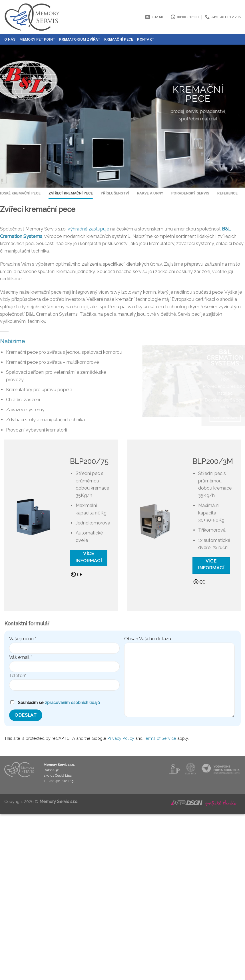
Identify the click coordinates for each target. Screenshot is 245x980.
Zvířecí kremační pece (68, 193)
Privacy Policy (121, 738)
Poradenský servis (187, 193)
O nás (10, 39)
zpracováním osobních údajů (72, 702)
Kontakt (146, 39)
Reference (225, 193)
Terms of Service (160, 738)
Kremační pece (119, 39)
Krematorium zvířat (80, 39)
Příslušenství (112, 193)
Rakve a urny (147, 193)
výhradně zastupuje (88, 229)
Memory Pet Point (37, 39)
